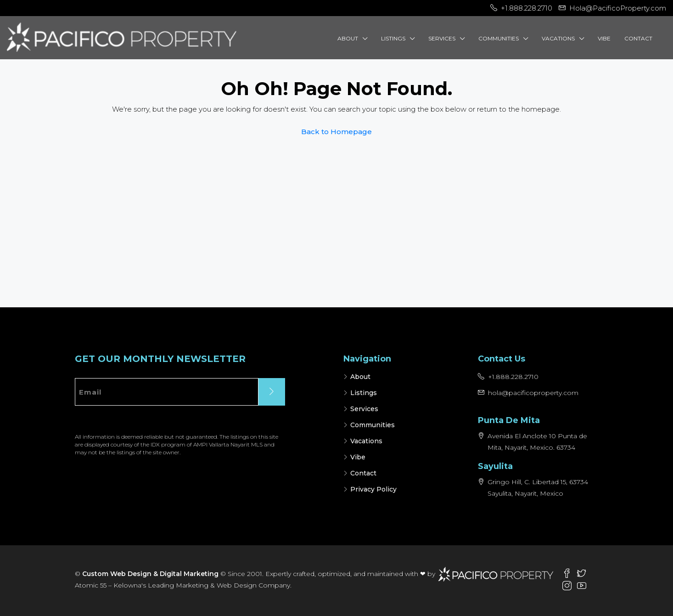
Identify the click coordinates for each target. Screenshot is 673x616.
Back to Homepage (336, 132)
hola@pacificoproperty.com (533, 393)
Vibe (604, 38)
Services (442, 38)
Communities (499, 38)
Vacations (558, 38)
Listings (393, 38)
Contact (638, 38)
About (348, 38)
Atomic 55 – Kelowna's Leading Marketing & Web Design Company (182, 585)
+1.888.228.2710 (513, 377)
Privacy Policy (373, 489)
